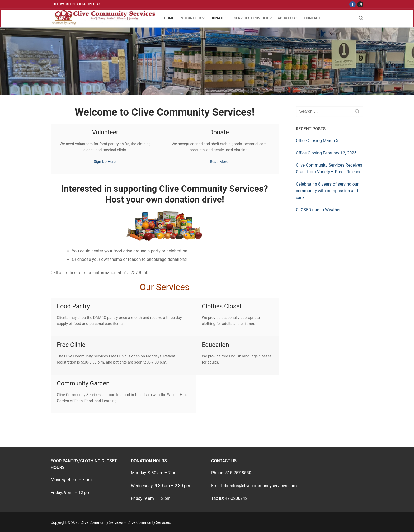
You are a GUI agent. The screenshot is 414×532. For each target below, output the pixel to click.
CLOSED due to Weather (318, 210)
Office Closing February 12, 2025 (326, 153)
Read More (219, 162)
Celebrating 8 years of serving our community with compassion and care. (327, 191)
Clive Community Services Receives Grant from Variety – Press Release (329, 169)
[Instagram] (360, 4)
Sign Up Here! (105, 162)
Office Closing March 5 (317, 141)
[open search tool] (361, 18)
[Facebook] (352, 4)
